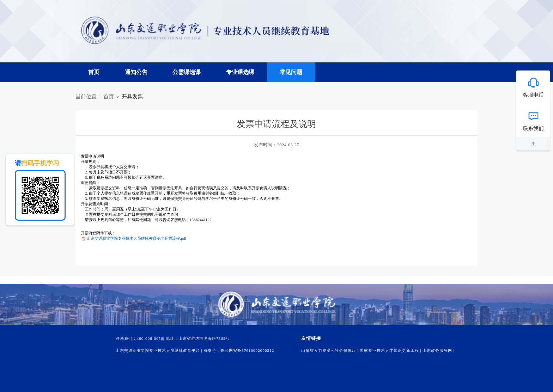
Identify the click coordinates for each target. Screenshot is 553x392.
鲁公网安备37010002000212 (247, 350)
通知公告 (136, 72)
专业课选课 (240, 72)
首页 (94, 72)
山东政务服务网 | (439, 350)
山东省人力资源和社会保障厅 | (330, 350)
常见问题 (291, 72)
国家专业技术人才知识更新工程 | (391, 350)
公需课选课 (187, 72)
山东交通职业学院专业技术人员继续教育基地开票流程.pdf (136, 238)
